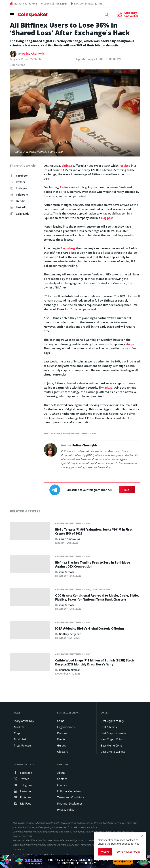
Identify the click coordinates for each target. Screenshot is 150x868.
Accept (105, 852)
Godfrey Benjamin (70, 634)
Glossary (63, 751)
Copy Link (20, 214)
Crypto (18, 733)
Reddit (18, 201)
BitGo (109, 387)
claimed (71, 383)
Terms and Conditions (71, 797)
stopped (131, 344)
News (93, 433)
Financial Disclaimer (70, 803)
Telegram (19, 195)
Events (61, 739)
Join (127, 490)
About (61, 772)
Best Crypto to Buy (112, 720)
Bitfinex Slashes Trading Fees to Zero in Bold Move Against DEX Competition (93, 564)
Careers (62, 785)
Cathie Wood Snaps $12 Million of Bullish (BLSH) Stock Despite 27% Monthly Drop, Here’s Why (95, 662)
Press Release (22, 745)
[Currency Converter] (128, 14)
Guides (62, 745)
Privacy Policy (66, 809)
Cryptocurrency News (75, 433)
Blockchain (21, 739)
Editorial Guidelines (69, 791)
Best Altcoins (109, 727)
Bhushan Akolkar (69, 670)
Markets (19, 727)
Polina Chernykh (33, 53)
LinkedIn (19, 207)
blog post (107, 218)
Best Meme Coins (111, 745)
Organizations (66, 727)
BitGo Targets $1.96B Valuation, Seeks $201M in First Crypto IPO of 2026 (94, 531)
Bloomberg (68, 248)
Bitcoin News (52, 433)
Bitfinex (67, 166)
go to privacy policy (128, 852)
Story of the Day (102, 589)
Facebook (19, 176)
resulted (125, 166)
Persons (62, 733)
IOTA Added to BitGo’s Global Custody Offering (90, 628)
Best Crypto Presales (113, 733)
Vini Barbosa (67, 572)
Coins (61, 720)
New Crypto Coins (112, 739)
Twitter (18, 182)
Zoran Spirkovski (69, 539)
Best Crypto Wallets (113, 751)
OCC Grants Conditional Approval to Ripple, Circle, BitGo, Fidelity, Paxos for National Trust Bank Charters (97, 597)
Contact (62, 778)
